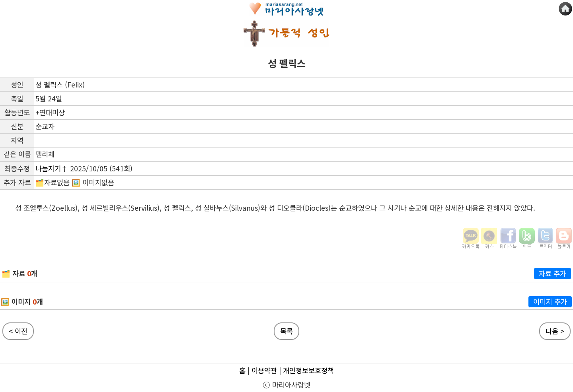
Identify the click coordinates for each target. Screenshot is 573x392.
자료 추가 (553, 273)
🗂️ (6, 273)
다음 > (555, 331)
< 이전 (18, 331)
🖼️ (5, 302)
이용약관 (264, 370)
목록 (286, 331)
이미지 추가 (550, 302)
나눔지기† (52, 168)
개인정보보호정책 (308, 370)
